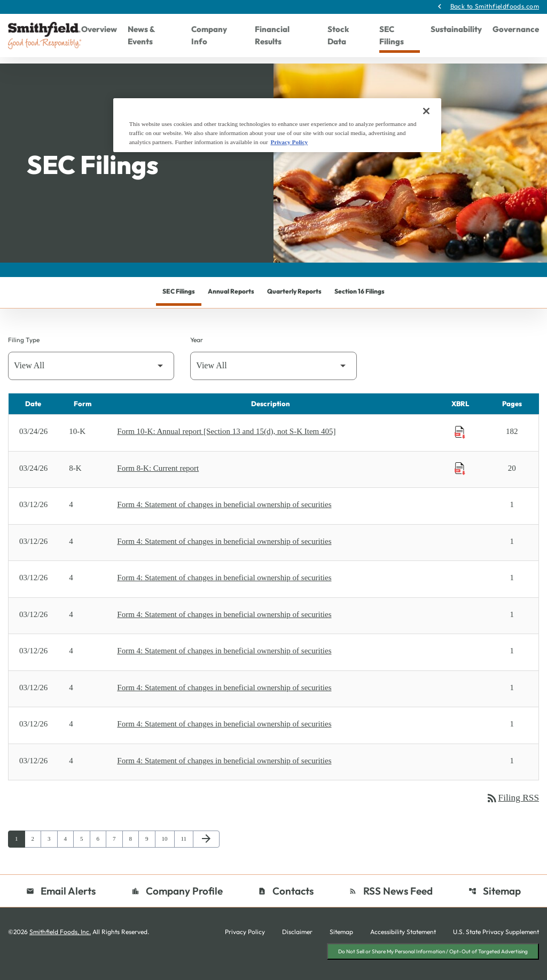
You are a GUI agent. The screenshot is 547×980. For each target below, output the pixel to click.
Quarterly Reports (294, 310)
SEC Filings (392, 36)
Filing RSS (511, 818)
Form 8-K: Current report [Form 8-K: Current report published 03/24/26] (158, 487)
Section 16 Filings (360, 310)
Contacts (286, 911)
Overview (99, 30)
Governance (516, 30)
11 (186, 859)
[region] (277, 125)
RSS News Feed (391, 911)
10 (167, 859)
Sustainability (456, 30)
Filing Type (24, 359)
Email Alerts (61, 911)
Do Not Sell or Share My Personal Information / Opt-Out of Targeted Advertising (433, 971)
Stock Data (338, 36)
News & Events (141, 36)
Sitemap (495, 911)
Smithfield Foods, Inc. (60, 952)
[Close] (426, 111)
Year (197, 359)
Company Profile (177, 911)
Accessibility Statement (403, 952)
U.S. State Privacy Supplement (496, 952)
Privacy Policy (245, 952)
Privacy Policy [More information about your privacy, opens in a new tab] (289, 142)
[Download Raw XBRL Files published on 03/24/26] (460, 452)
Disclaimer (297, 952)
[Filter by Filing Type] (91, 385)
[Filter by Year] (273, 385)
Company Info (209, 36)
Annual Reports (231, 310)
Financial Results (272, 36)
